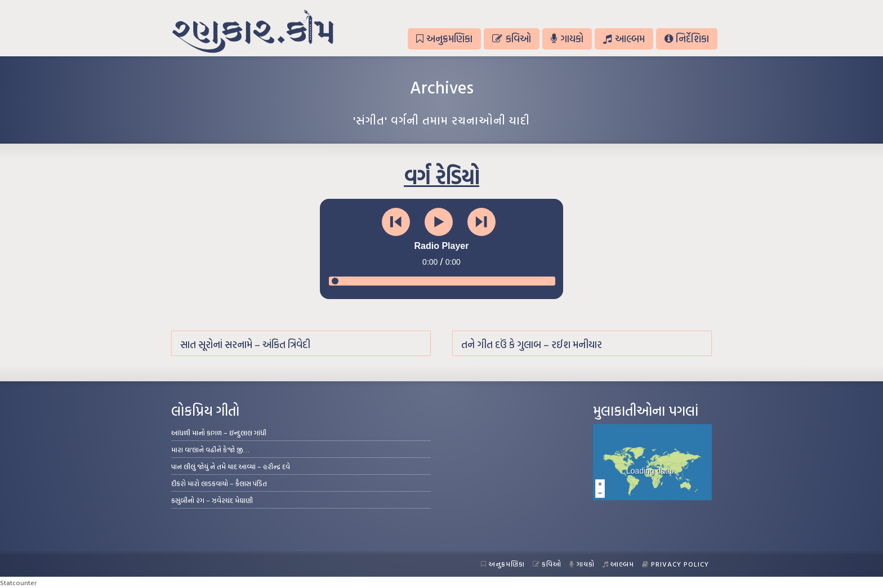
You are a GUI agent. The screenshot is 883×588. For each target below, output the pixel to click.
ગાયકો (567, 39)
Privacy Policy (675, 564)
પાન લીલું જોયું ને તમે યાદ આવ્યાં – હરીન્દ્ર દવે (231, 466)
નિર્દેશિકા (687, 39)
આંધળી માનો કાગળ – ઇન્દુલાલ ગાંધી (219, 433)
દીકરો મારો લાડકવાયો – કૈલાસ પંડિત (219, 483)
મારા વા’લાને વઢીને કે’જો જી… (210, 449)
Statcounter (18, 582)
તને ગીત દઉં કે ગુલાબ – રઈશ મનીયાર (532, 344)
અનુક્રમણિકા (444, 39)
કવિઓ (511, 39)
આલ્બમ (624, 39)
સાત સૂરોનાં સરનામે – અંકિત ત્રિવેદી (245, 344)
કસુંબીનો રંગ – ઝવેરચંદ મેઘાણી (212, 500)
